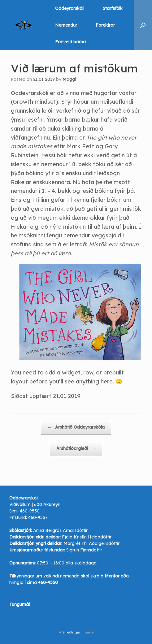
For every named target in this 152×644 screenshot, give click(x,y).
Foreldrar (105, 25)
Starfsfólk (113, 8)
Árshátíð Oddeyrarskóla (76, 427)
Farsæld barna (70, 42)
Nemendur (66, 25)
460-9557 (38, 517)
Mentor (112, 576)
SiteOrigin (71, 632)
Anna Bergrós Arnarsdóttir (60, 530)
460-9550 (30, 511)
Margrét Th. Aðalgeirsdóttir (91, 543)
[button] (143, 25)
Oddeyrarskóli (70, 8)
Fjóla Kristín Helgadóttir (87, 537)
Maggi (69, 79)
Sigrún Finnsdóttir (84, 550)
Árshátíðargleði (76, 449)
